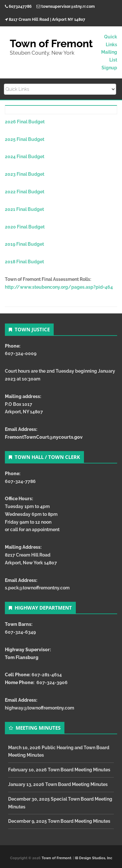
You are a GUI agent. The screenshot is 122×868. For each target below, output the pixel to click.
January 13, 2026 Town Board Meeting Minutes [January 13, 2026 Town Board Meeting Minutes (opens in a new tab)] (58, 784)
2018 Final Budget (24, 262)
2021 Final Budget (24, 209)
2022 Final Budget (25, 192)
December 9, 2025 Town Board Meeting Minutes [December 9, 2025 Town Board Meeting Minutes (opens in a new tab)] (59, 821)
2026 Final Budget (25, 122)
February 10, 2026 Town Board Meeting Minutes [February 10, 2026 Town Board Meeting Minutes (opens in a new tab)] (59, 770)
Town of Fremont (56, 858)
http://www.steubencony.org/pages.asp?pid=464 (59, 287)
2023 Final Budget (25, 174)
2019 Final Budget (24, 244)
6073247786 (20, 7)
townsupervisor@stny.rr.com (68, 7)
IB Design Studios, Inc (94, 858)
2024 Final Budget (25, 157)
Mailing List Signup (109, 60)
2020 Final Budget (25, 227)
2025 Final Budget (25, 139)
